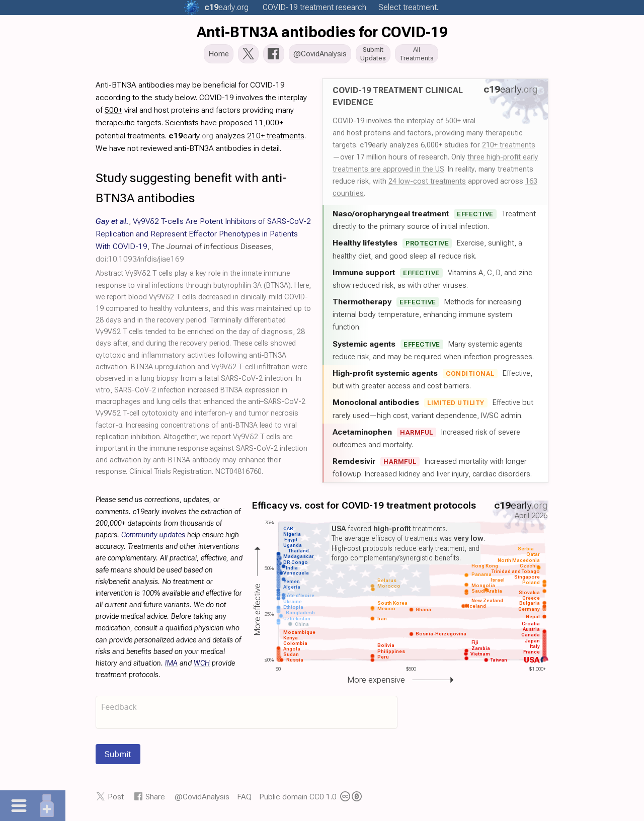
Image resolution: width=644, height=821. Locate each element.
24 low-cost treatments (427, 184)
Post (116, 800)
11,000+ (269, 126)
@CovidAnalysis (202, 800)
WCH (202, 666)
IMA (171, 666)
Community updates (153, 538)
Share (155, 800)
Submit (118, 757)
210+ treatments (509, 148)
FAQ (244, 800)
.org (226, 7)
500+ (453, 124)
